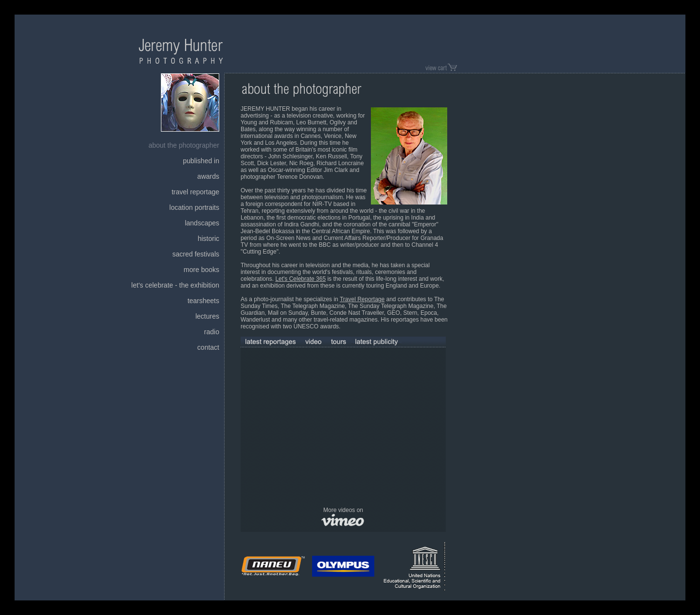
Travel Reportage (362, 299)
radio (212, 332)
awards (208, 176)
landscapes (202, 223)
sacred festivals (196, 254)
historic (209, 239)
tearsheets (203, 301)
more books (201, 270)
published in (201, 161)
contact (208, 347)
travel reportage (195, 192)
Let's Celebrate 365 (300, 279)
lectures (207, 316)
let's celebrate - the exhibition (175, 285)
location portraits (194, 207)
